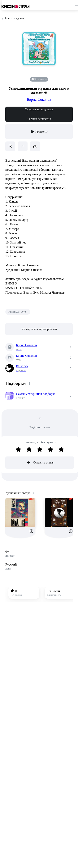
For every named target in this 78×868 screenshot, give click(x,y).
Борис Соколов (39, 99)
